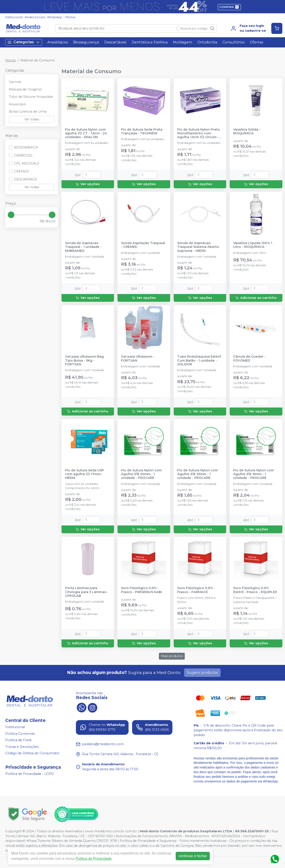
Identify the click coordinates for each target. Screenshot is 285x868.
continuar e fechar (193, 856)
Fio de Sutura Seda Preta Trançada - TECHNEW (142, 131)
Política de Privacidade (94, 859)
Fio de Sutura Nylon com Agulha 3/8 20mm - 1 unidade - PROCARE (141, 474)
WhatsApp (55, 17)
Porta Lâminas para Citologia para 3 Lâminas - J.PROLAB (87, 592)
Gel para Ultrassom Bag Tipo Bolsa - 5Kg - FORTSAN (84, 361)
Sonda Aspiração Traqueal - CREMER (143, 245)
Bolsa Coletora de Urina (28, 112)
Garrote (15, 82)
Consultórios (233, 42)
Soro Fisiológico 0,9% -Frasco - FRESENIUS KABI (142, 590)
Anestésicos (58, 42)
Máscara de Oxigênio (25, 89)
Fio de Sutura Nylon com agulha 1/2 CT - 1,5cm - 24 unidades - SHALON (86, 133)
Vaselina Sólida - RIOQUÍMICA (247, 131)
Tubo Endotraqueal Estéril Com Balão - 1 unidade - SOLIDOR (199, 361)
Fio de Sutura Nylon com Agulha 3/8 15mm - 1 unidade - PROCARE (254, 474)
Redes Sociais (35, 17)
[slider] (11, 215)
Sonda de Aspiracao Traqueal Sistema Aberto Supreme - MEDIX (198, 247)
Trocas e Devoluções (22, 747)
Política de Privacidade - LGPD (30, 774)
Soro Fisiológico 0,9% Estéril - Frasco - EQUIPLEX (255, 590)
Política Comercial (20, 734)
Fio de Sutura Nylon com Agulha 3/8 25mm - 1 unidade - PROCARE (198, 474)
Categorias (24, 42)
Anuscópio (17, 104)
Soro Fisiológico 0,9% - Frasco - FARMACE (196, 590)
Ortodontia (207, 42)
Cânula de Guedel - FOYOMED (249, 359)
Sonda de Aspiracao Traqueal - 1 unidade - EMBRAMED (83, 247)
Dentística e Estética (150, 42)
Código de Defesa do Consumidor (32, 753)
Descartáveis (115, 42)
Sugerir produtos (202, 673)
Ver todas (32, 119)
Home (11, 60)
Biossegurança (86, 42)
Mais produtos (172, 656)
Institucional (14, 17)
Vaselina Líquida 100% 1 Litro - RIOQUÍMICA (253, 245)
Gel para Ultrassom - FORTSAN (138, 359)
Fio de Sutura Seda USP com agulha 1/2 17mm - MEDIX (85, 474)
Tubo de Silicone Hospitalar (31, 97)
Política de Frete (18, 740)
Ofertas (70, 17)
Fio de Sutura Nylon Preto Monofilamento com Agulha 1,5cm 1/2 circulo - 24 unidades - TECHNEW (199, 133)
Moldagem (182, 42)
